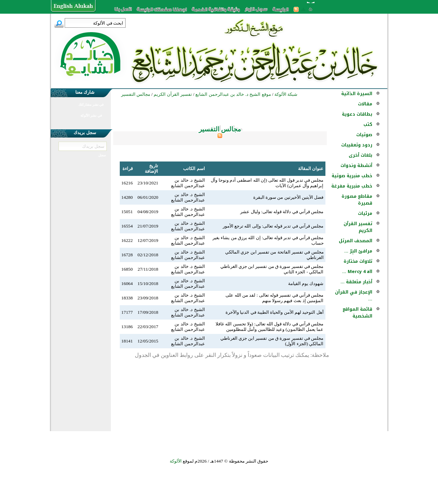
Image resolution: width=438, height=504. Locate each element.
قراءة (128, 169)
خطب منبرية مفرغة (352, 186)
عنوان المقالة (311, 169)
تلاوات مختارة (358, 261)
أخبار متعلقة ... (356, 282)
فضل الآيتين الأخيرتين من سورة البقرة (288, 197)
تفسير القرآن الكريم (358, 227)
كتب (368, 124)
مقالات (365, 104)
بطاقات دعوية (357, 114)
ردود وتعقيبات (357, 145)
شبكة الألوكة (286, 94)
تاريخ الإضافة (151, 169)
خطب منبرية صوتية (352, 176)
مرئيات (365, 213)
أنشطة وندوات (356, 165)
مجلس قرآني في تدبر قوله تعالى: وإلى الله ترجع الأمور (273, 226)
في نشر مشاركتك (91, 105)
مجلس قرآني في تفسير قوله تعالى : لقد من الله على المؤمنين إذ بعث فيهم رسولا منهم (274, 298)
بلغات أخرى (360, 155)
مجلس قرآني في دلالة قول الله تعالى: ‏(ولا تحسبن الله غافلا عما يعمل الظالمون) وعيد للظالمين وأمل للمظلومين (269, 327)
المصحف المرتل (356, 241)
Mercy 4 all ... (357, 272)
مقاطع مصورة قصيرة (357, 200)
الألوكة (176, 461)
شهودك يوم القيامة (306, 283)
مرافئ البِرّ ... (358, 251)
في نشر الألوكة (91, 115)
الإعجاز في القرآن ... (354, 295)
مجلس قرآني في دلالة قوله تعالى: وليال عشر (282, 212)
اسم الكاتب (194, 169)
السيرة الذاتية (357, 94)
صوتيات (364, 135)
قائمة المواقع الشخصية (357, 313)
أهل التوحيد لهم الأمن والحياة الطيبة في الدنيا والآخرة (275, 312)
